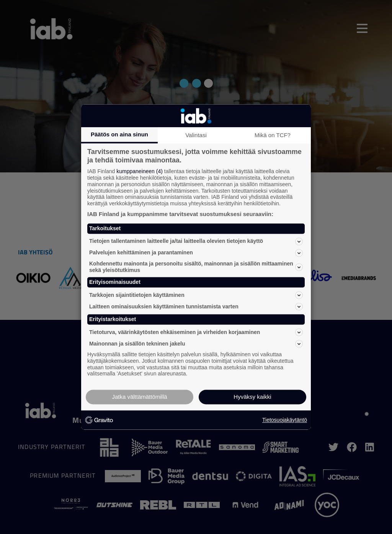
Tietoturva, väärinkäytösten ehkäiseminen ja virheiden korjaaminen (196, 332)
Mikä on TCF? (273, 135)
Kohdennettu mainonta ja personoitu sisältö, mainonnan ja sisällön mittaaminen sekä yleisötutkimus (196, 267)
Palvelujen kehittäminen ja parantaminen (196, 253)
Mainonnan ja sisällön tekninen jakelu (196, 344)
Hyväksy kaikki (252, 397)
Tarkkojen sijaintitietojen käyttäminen (196, 295)
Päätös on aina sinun (119, 134)
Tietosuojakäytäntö (285, 420)
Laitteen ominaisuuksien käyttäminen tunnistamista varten (196, 307)
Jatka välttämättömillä (139, 397)
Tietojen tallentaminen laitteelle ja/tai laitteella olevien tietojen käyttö (196, 241)
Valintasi (196, 135)
